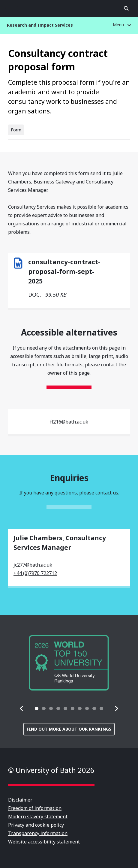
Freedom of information (35, 808)
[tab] (37, 708)
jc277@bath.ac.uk (33, 565)
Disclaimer (20, 800)
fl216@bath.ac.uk (69, 422)
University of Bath (69, 8)
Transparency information (38, 833)
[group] (69, 663)
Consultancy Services (32, 207)
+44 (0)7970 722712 (35, 573)
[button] (22, 708)
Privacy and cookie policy (36, 825)
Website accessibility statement (44, 842)
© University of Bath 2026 (51, 770)
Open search (126, 8)
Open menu (12, 8)
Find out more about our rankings (69, 729)
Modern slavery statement (38, 817)
